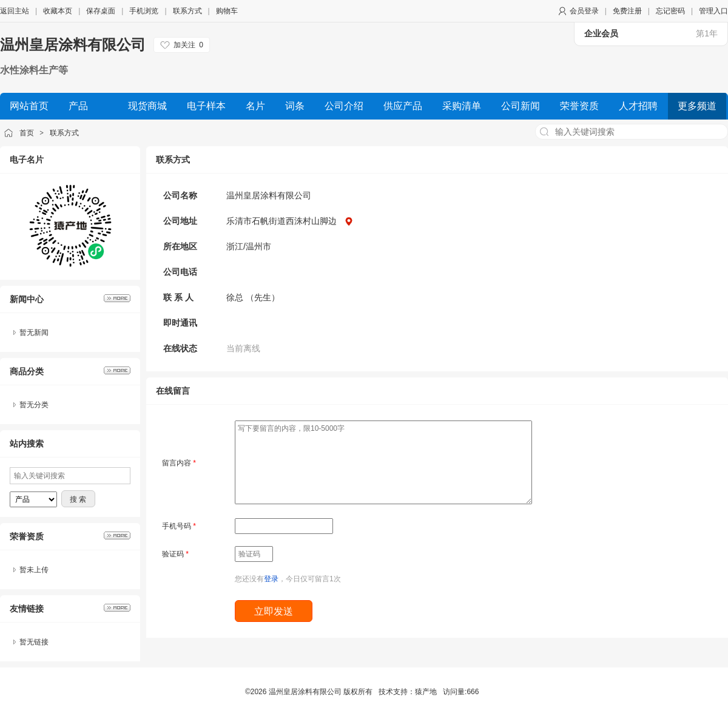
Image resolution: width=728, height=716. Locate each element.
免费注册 (627, 11)
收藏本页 (58, 11)
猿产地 (426, 692)
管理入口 (713, 11)
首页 (27, 133)
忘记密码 (670, 11)
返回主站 (15, 11)
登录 (271, 579)
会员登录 (584, 11)
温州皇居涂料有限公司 (73, 45)
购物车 (227, 11)
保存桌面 (101, 11)
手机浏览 (144, 11)
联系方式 (187, 11)
